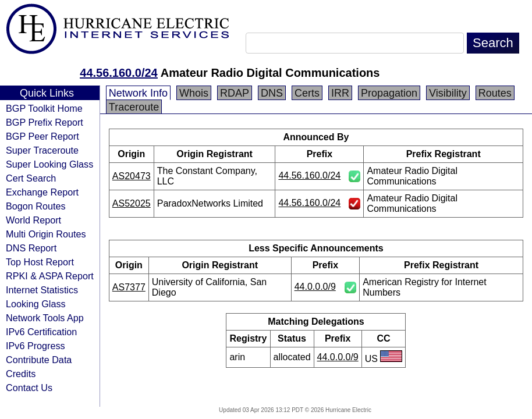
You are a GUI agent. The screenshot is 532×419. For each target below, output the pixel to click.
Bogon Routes (36, 206)
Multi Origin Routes (46, 234)
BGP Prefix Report (45, 122)
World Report (33, 220)
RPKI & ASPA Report (50, 276)
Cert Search (31, 178)
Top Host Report (40, 262)
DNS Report (31, 248)
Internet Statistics (42, 290)
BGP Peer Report (42, 136)
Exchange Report (42, 192)
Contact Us (29, 388)
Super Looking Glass (49, 164)
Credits (21, 374)
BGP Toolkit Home (44, 108)
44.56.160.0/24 (118, 73)
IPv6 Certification (41, 332)
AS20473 (132, 176)
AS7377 (129, 287)
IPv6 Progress (36, 346)
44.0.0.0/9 (315, 287)
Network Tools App (45, 318)
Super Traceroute (42, 150)
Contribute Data (39, 360)
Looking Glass (36, 304)
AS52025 (132, 203)
